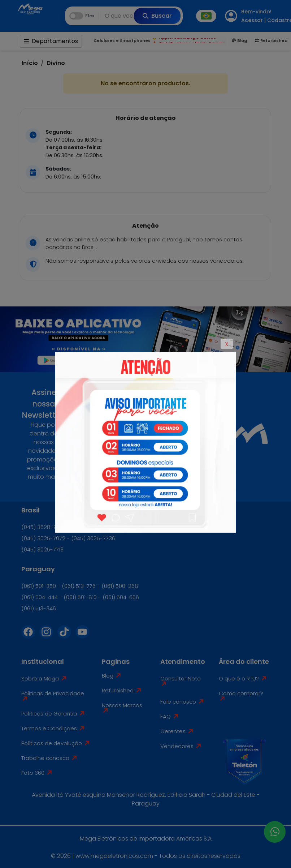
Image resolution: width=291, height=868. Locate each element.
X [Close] (227, 344)
